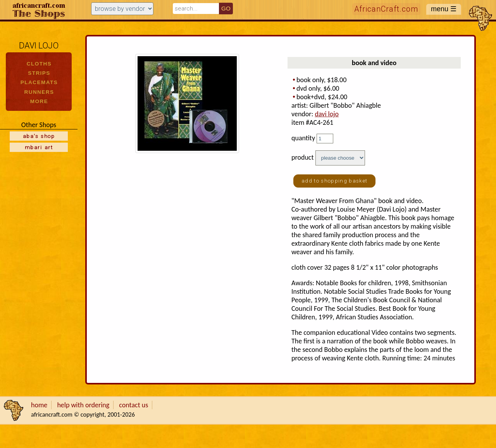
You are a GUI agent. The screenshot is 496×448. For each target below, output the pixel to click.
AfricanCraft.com (386, 9)
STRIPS (39, 73)
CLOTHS (39, 64)
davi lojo (327, 114)
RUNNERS (39, 92)
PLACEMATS (39, 82)
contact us (133, 405)
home (39, 405)
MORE (39, 101)
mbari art (39, 147)
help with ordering (83, 405)
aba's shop (39, 136)
